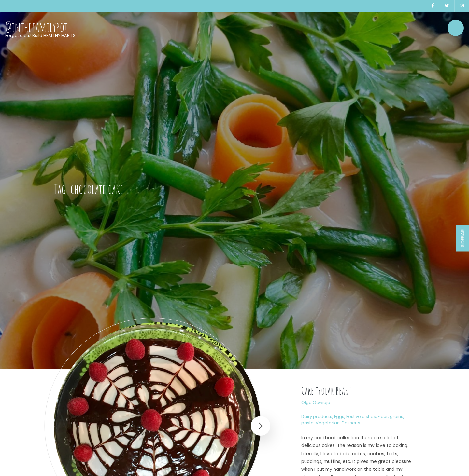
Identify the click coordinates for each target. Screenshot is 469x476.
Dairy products (317, 417)
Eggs (339, 417)
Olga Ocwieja (316, 403)
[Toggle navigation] (456, 28)
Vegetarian (328, 423)
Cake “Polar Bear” (326, 391)
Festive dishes (361, 417)
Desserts (351, 423)
